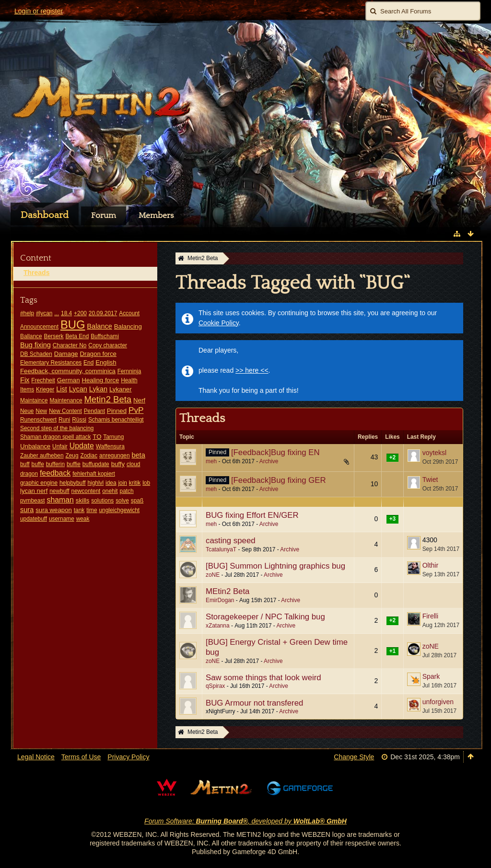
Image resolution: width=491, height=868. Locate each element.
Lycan (78, 389)
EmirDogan (220, 600)
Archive (269, 461)
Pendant (94, 411)
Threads (36, 273)
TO (97, 437)
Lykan (98, 389)
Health (129, 380)
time (92, 510)
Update (82, 446)
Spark (431, 676)
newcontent (86, 491)
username (62, 519)
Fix (25, 380)
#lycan (44, 313)
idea (111, 483)
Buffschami (105, 336)
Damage (66, 354)
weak (83, 519)
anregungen (114, 456)
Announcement (39, 327)
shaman (60, 500)
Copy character (108, 345)
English (106, 362)
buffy (118, 464)
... (57, 313)
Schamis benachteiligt (116, 420)
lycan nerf (34, 491)
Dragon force (98, 354)
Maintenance (66, 400)
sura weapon (54, 510)
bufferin (55, 464)
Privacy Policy (128, 757)
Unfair (60, 446)
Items (27, 389)
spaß (137, 501)
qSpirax (215, 686)
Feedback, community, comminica (68, 371)
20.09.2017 (103, 313)
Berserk (54, 336)
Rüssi (79, 420)
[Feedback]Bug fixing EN (275, 452)
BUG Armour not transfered (254, 703)
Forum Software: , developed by (245, 821)
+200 (80, 313)
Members (156, 216)
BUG (73, 325)
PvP (136, 410)
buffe (38, 464)
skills (83, 500)
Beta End (77, 336)
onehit (110, 491)
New (41, 411)
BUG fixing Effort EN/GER (252, 515)
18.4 (66, 313)
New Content (65, 411)
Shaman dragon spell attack (55, 437)
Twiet (430, 480)
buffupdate (96, 464)
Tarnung (113, 437)
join (123, 483)
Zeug (72, 456)
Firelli (430, 616)
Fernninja (129, 371)
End (88, 363)
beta (138, 455)
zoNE (213, 575)
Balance (99, 326)
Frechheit (43, 380)
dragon (29, 474)
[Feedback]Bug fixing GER (279, 480)
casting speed (231, 541)
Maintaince (34, 400)
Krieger (45, 389)
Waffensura (110, 446)
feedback (55, 473)
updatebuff (34, 519)
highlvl (95, 483)
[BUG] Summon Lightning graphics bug (275, 566)
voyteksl (435, 453)
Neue (27, 411)
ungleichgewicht (120, 510)
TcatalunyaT (221, 549)
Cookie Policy (219, 323)
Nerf (139, 400)
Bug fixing (35, 345)
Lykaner (121, 389)
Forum (104, 216)
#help (27, 313)
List (62, 389)
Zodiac (89, 456)
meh (211, 461)
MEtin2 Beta (228, 591)
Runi (64, 420)
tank (79, 510)
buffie (74, 464)
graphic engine (39, 483)
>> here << (252, 370)
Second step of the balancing (57, 428)
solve (122, 501)
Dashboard (45, 215)
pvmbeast (33, 501)
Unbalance (35, 446)
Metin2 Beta (108, 399)
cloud (133, 464)
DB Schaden (36, 354)
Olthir (430, 565)
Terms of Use (81, 757)
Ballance (31, 336)
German (69, 380)
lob (146, 483)
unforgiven (438, 702)
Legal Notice (36, 757)
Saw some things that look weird (263, 678)
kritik (135, 483)
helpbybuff (73, 483)
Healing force (100, 380)
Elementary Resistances (51, 363)
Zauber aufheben (42, 456)
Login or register (39, 11)
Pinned (117, 411)
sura (27, 510)
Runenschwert (38, 420)
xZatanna (218, 626)
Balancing (128, 326)
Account (129, 313)
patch (127, 491)
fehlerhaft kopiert (94, 474)
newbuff (59, 491)
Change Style (354, 757)
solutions (102, 501)
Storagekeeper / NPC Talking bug (265, 617)
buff (25, 464)
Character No (70, 345)
